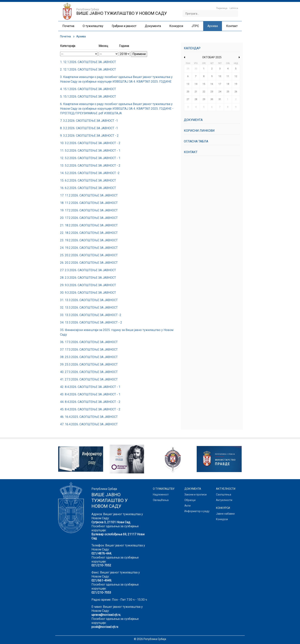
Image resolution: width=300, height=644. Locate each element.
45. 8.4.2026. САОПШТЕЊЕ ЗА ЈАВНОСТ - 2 (90, 409)
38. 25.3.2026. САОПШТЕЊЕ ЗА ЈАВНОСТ (89, 357)
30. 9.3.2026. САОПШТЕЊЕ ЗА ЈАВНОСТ (88, 293)
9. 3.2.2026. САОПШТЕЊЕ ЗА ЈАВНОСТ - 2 (89, 136)
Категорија (68, 46)
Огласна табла (196, 141)
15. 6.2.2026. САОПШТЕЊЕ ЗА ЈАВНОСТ (88, 180)
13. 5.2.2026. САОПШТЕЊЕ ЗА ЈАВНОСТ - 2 (90, 166)
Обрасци (190, 500)
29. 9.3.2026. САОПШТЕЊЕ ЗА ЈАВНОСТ (88, 285)
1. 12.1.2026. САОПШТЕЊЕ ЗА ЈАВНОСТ (88, 62)
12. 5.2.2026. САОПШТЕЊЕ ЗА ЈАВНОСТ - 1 (90, 158)
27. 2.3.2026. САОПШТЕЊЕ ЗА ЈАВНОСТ (88, 270)
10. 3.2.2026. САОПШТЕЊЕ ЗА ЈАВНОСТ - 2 (90, 143)
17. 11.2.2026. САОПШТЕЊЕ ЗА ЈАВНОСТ (89, 195)
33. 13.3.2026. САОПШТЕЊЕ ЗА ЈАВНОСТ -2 (91, 315)
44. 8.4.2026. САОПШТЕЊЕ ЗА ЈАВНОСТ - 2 (90, 402)
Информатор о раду (197, 511)
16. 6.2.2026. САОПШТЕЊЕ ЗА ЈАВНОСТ (88, 188)
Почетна (65, 36)
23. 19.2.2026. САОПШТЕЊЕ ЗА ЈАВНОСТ (89, 240)
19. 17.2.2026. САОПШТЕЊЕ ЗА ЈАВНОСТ (89, 210)
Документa (193, 120)
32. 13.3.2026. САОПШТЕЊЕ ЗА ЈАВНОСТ (89, 308)
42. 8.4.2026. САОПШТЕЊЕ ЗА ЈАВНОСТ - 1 (90, 387)
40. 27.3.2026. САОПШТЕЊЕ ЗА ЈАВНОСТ (89, 372)
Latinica (234, 8)
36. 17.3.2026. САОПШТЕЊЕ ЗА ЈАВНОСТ (89, 342)
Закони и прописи (196, 495)
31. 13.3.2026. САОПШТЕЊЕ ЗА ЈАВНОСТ (89, 300)
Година (124, 46)
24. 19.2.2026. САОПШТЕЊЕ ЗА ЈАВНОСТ (89, 248)
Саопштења (224, 495)
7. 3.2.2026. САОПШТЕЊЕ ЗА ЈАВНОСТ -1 (89, 121)
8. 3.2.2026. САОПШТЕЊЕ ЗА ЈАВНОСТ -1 (89, 128)
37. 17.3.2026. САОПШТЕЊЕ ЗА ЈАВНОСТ (89, 350)
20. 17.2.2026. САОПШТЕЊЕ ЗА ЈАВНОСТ (89, 218)
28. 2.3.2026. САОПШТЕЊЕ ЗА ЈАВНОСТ (88, 278)
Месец (103, 46)
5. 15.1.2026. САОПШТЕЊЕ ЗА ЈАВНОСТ (88, 97)
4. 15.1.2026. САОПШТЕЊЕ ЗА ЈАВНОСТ (88, 89)
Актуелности (224, 500)
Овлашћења (161, 500)
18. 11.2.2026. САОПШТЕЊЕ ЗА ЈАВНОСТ (89, 203)
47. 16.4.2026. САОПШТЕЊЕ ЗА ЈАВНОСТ (89, 424)
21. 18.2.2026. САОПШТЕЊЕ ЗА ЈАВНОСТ (89, 225)
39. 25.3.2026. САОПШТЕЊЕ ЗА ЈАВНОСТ (89, 364)
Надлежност (161, 495)
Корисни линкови (199, 131)
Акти (187, 506)
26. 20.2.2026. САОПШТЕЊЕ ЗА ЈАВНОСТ (89, 263)
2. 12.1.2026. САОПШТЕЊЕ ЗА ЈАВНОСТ (88, 69)
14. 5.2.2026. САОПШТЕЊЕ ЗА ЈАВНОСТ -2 (90, 173)
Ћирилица (222, 8)
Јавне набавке (225, 514)
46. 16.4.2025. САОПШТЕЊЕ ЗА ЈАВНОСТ (89, 417)
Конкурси (222, 519)
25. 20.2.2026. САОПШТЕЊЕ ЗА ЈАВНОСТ (89, 255)
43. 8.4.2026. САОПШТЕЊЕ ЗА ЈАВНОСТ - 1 (90, 394)
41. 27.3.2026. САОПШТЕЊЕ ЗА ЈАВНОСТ (89, 379)
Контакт (191, 152)
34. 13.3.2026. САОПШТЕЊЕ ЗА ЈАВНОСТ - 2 (91, 322)
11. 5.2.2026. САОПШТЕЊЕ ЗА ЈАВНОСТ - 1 (90, 151)
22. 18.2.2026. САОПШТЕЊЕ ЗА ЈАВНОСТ (89, 233)
